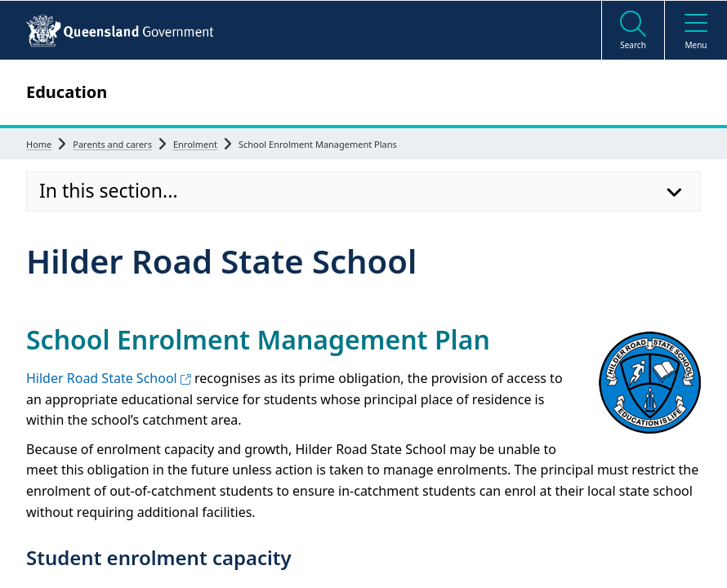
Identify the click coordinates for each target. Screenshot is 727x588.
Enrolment (195, 144)
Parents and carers (112, 144)
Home (39, 144)
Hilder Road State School (109, 378)
